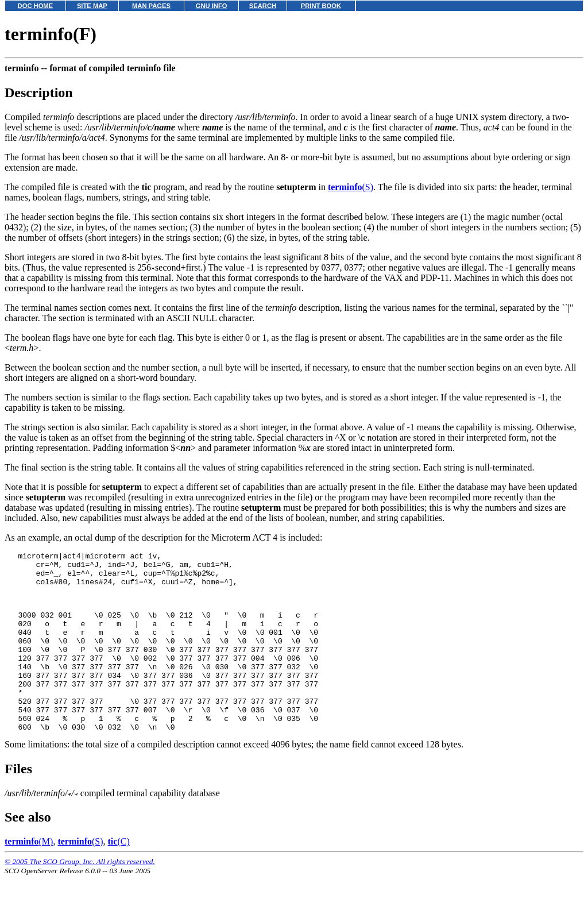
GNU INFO (212, 6)
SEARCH (263, 6)
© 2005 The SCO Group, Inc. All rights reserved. (80, 896)
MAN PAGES (151, 6)
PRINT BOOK (321, 6)
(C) (119, 876)
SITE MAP (92, 6)
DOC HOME (36, 6)
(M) (29, 876)
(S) (351, 187)
